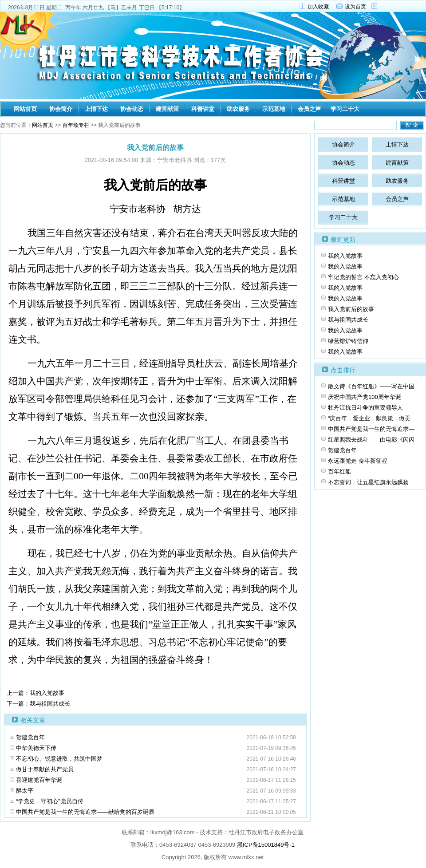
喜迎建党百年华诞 (39, 780)
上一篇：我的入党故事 (35, 693)
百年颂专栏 (76, 125)
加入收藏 (318, 7)
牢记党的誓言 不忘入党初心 (363, 277)
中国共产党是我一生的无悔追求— (371, 429)
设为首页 (355, 7)
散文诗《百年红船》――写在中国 (371, 386)
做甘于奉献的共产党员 (45, 769)
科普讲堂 (203, 109)
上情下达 (96, 109)
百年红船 (339, 471)
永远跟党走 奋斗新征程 (358, 461)
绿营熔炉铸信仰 (348, 341)
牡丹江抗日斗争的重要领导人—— (371, 408)
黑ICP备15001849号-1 (266, 845)
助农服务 (238, 109)
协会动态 (132, 109)
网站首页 (25, 109)
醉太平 (25, 791)
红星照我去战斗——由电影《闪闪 (371, 440)
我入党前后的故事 (351, 309)
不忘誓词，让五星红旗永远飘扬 (368, 482)
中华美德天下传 (36, 748)
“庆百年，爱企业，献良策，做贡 (369, 418)
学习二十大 (345, 109)
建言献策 (167, 109)
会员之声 (309, 109)
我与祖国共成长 (348, 320)
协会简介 (61, 109)
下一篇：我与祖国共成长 (38, 704)
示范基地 (274, 109)
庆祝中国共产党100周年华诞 (365, 397)
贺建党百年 (30, 737)
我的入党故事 (345, 256)
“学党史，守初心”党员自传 (50, 801)
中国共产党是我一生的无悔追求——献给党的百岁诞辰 (85, 812)
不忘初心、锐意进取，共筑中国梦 (59, 759)
